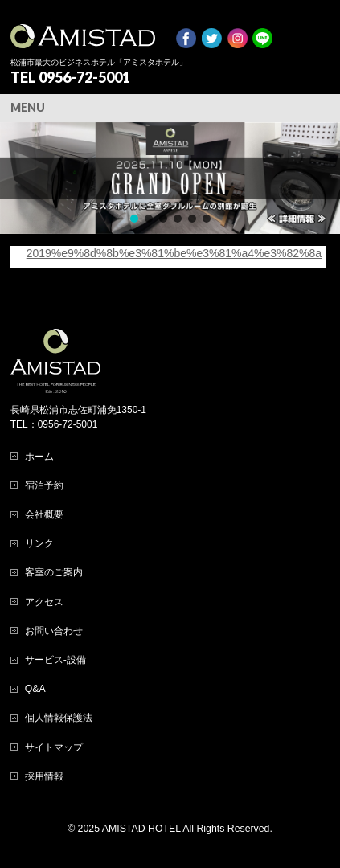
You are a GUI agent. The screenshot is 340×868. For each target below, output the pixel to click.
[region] (170, 178)
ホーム (39, 457)
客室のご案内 (54, 572)
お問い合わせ (54, 631)
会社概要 (44, 514)
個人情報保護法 (59, 718)
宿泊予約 (44, 485)
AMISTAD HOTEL (141, 829)
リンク (39, 543)
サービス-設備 (55, 660)
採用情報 (44, 776)
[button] (170, 178)
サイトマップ (54, 747)
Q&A (35, 689)
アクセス (44, 602)
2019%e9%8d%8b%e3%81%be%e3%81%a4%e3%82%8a (174, 253)
